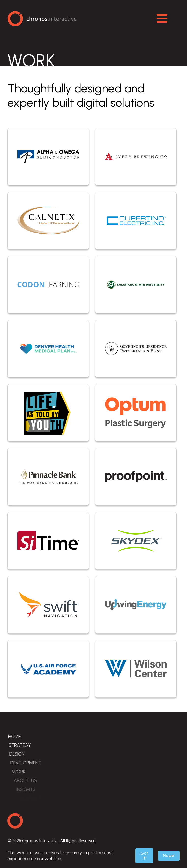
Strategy (23, 745)
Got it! (144, 856)
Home (17, 736)
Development (32, 763)
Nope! (169, 855)
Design (22, 754)
